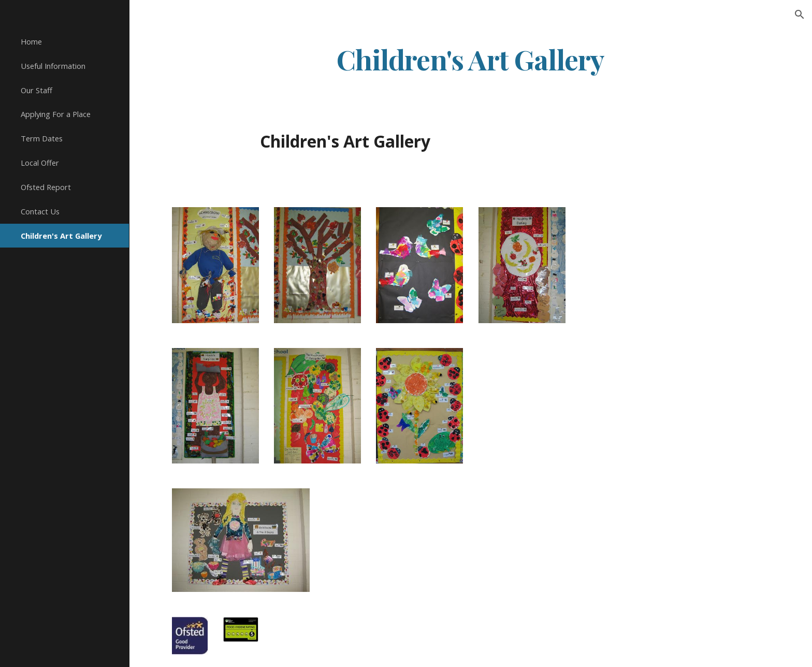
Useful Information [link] (53, 66)
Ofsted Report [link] (46, 187)
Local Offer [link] (40, 163)
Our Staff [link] (37, 90)
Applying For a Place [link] (56, 114)
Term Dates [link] (42, 138)
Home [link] (31, 41)
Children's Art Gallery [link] (61, 236)
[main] (471, 59)
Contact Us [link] (40, 211)
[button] (800, 15)
